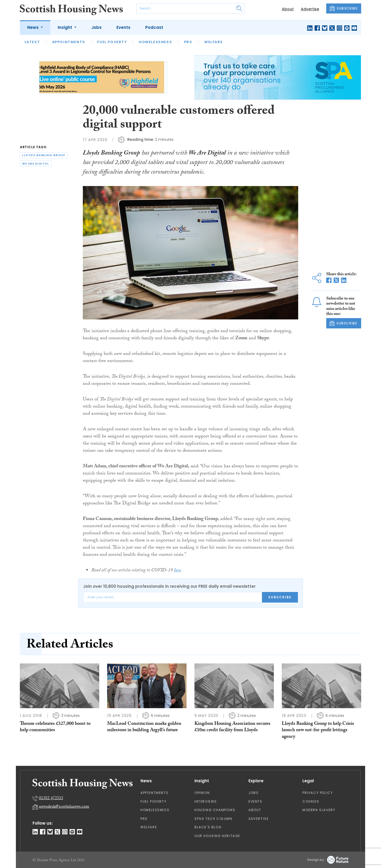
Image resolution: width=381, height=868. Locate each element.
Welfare (213, 42)
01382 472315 (51, 799)
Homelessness (155, 42)
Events (123, 27)
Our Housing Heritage (217, 836)
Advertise (310, 9)
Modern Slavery (319, 810)
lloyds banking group (44, 155)
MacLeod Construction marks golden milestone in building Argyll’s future (144, 727)
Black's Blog (208, 827)
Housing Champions (215, 810)
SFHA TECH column (213, 819)
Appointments (69, 42)
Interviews (206, 801)
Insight (65, 27)
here (177, 571)
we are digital (36, 164)
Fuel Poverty (112, 42)
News (33, 27)
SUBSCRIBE (344, 8)
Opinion (202, 793)
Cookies (311, 801)
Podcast (154, 27)
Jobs (96, 27)
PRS (188, 42)
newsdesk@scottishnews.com (64, 807)
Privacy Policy (318, 793)
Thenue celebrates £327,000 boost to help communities (55, 727)
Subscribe (280, 597)
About (288, 9)
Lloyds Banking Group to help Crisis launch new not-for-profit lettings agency (318, 731)
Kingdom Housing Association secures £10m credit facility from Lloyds (232, 727)
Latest (32, 42)
